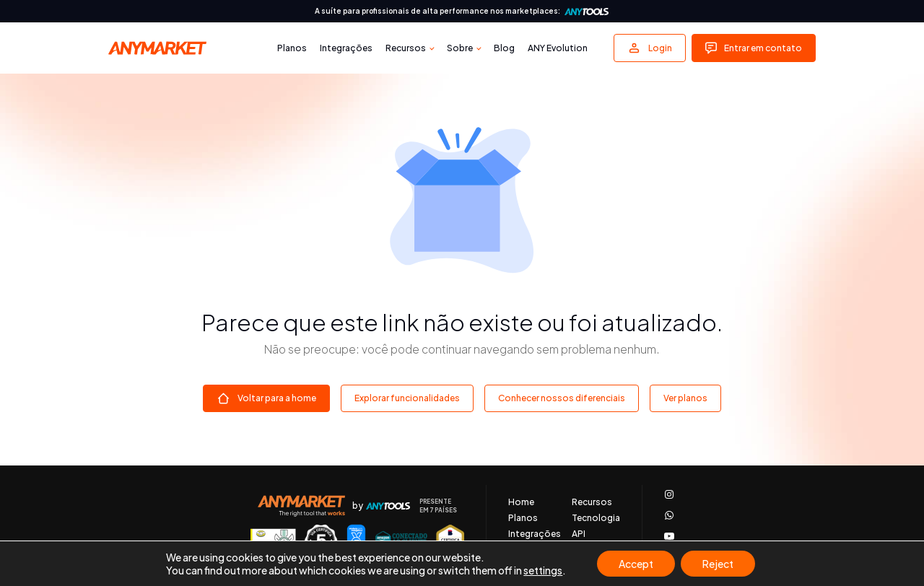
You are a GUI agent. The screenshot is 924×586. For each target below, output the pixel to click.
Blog (504, 48)
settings (543, 570)
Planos (292, 48)
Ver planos (685, 398)
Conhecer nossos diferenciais (562, 398)
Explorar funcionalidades (407, 398)
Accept (636, 564)
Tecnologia (596, 518)
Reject (718, 564)
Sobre (460, 48)
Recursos (406, 48)
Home (521, 502)
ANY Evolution (558, 48)
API (579, 534)
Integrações (346, 48)
